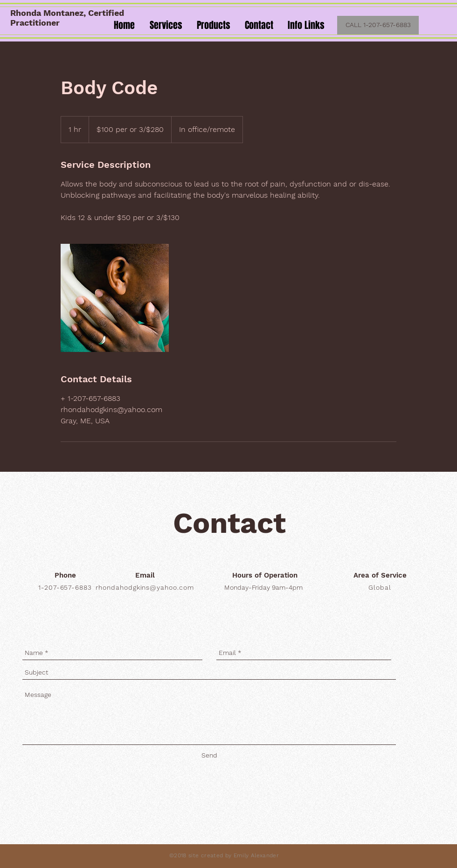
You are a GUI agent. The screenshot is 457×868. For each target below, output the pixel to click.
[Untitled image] (115, 298)
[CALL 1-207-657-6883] (378, 25)
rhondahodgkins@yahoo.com (145, 587)
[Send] (209, 755)
